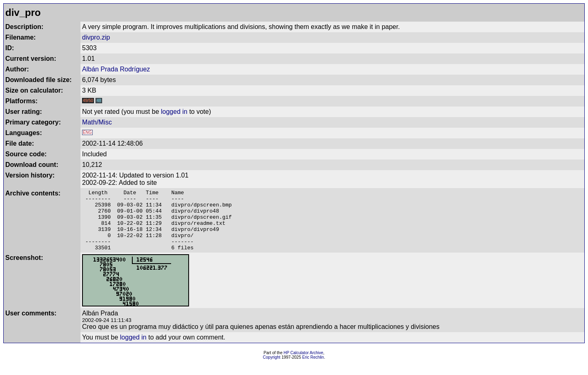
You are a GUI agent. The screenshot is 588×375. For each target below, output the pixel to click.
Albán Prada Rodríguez (116, 69)
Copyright (272, 369)
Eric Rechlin (313, 369)
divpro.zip (96, 37)
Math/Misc (97, 122)
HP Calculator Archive (304, 365)
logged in (174, 112)
